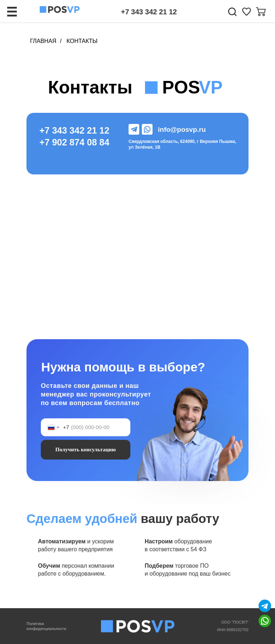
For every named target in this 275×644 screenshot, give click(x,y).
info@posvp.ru (182, 129)
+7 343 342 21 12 (149, 12)
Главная (43, 41)
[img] (247, 12)
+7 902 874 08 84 (74, 142)
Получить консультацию (86, 450)
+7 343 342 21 (69, 130)
